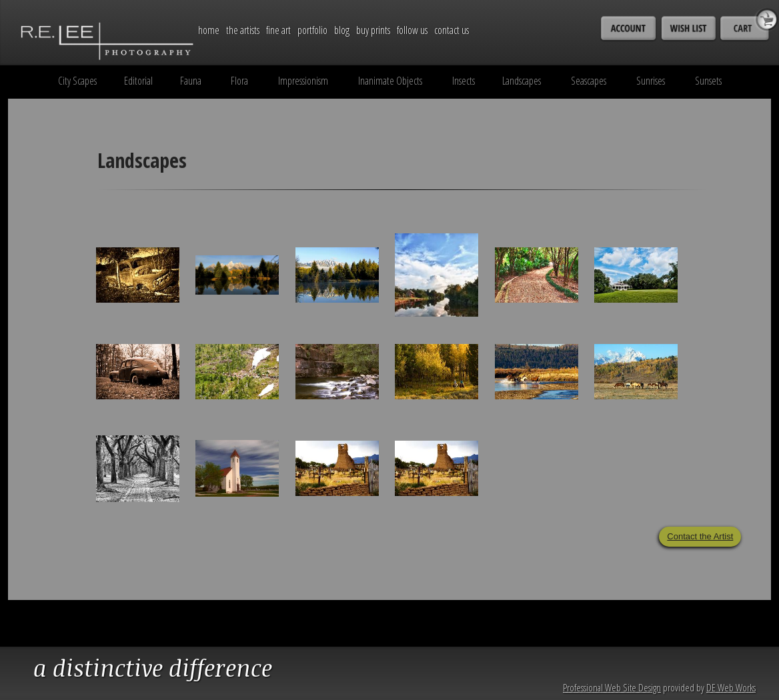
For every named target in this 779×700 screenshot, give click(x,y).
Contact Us (452, 30)
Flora (239, 81)
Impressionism (303, 81)
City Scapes (77, 81)
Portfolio (312, 30)
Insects (464, 81)
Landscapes (522, 81)
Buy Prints (373, 30)
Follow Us (412, 30)
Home (209, 30)
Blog (342, 30)
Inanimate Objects (390, 81)
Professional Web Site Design (612, 687)
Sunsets (708, 81)
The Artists (243, 30)
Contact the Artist (700, 536)
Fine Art (278, 30)
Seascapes (589, 81)
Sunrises (651, 81)
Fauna (191, 81)
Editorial (138, 81)
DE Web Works (731, 687)
